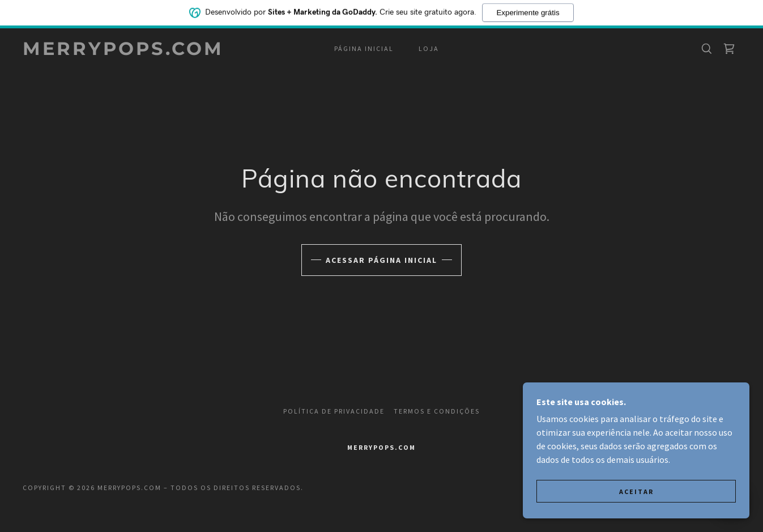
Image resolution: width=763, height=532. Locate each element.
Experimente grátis (528, 12)
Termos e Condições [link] (437, 411)
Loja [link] (429, 48)
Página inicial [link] (364, 48)
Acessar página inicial (381, 260)
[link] (123, 52)
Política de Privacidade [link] (334, 411)
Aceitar (636, 491)
